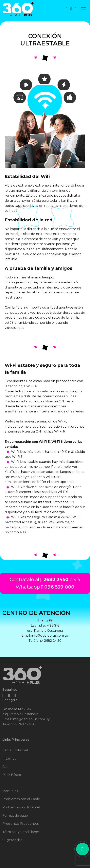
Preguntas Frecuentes (20, 824)
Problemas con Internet (21, 807)
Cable (7, 767)
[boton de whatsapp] (71, 9)
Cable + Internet (15, 750)
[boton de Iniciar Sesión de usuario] (76, 9)
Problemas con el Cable (21, 799)
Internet (9, 758)
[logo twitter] (15, 696)
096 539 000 (59, 587)
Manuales (10, 791)
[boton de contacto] (66, 9)
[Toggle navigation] (84, 9)
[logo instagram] (9, 696)
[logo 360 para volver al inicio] (18, 9)
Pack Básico (12, 775)
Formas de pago (15, 816)
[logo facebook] (3, 696)
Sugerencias (12, 840)
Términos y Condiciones (21, 832)
